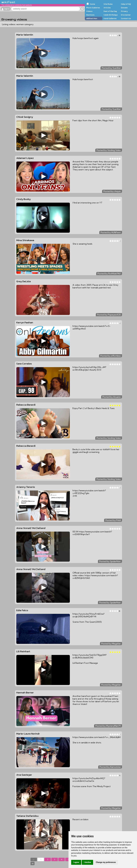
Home (92, 4)
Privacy (124, 11)
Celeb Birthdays (111, 15)
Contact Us (126, 18)
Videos (89, 11)
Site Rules (108, 4)
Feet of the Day (110, 11)
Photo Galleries (93, 8)
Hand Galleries (110, 18)
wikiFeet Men (92, 18)
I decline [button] (87, 862)
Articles (107, 8)
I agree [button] (76, 862)
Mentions (90, 15)
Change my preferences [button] (106, 862)
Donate (124, 8)
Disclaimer (126, 15)
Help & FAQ (126, 4)
